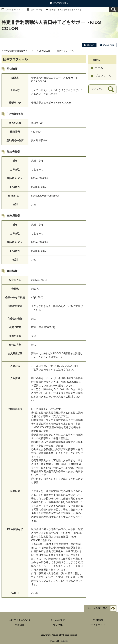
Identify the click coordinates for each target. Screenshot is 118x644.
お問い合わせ (36, 10)
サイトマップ (98, 625)
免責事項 (20, 625)
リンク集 (58, 625)
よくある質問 (58, 620)
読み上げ (91, 45)
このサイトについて (14, 10)
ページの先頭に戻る (97, 608)
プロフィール (103, 76)
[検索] (111, 89)
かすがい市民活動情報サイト (16, 51)
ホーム (99, 68)
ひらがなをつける (61, 3)
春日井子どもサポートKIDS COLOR (51, 103)
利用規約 (98, 620)
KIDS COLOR (43, 51)
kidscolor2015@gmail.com (46, 196)
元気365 (64, 641)
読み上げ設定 (109, 45)
